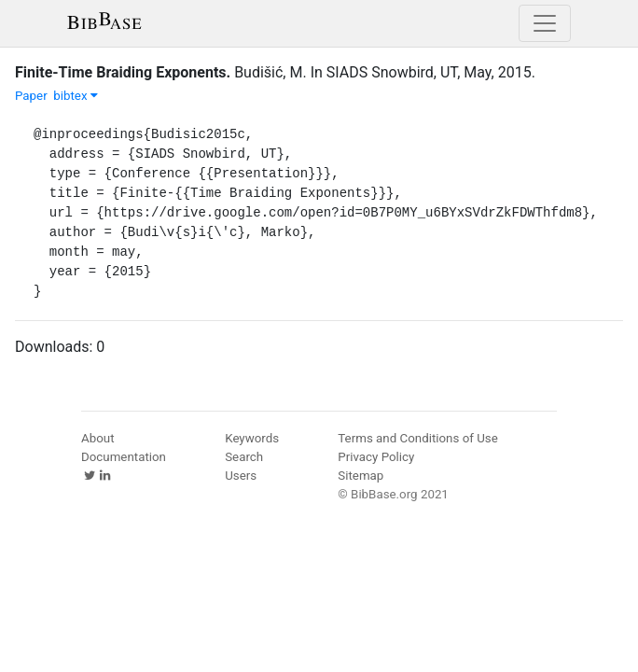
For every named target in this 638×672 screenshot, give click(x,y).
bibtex (76, 96)
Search (244, 457)
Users (241, 476)
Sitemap (361, 476)
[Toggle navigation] (545, 23)
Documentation (124, 457)
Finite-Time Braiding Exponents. (123, 72)
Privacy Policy (376, 457)
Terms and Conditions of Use (417, 438)
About (98, 438)
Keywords (252, 438)
